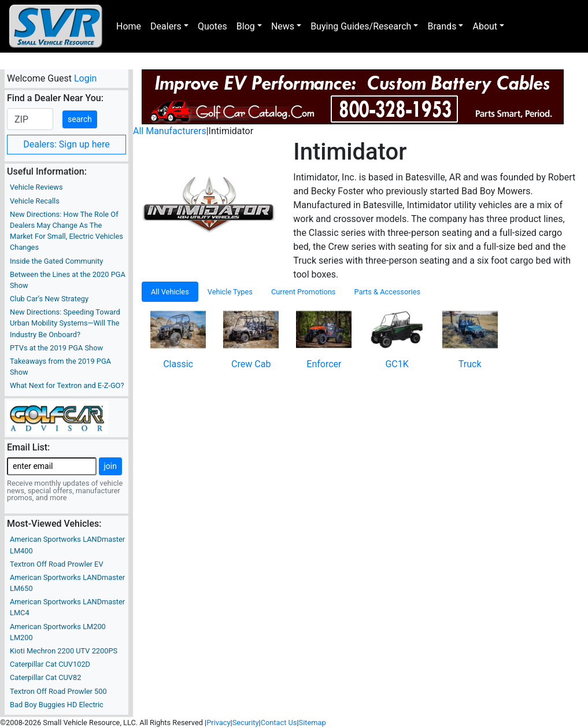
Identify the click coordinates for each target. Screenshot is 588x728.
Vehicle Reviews (36, 187)
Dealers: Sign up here (66, 144)
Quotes (212, 26)
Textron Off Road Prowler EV (57, 564)
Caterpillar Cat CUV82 (45, 677)
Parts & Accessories (387, 292)
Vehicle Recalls (35, 201)
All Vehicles (170, 292)
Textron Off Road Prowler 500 (58, 691)
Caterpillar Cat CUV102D (50, 664)
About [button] (485, 26)
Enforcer (324, 364)
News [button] (283, 26)
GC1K (397, 364)
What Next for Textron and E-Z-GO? (67, 385)
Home (129, 26)
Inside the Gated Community (56, 261)
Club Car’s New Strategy (49, 299)
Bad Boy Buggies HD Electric (57, 705)
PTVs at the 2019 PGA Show (56, 348)
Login (85, 78)
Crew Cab (251, 364)
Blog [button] (246, 26)
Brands (442, 26)
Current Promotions (304, 292)
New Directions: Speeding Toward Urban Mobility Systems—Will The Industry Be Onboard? (65, 323)
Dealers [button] (166, 26)
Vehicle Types (230, 292)
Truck (470, 364)
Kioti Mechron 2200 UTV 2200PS (64, 651)
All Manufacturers (170, 131)
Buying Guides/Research (361, 26)
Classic (178, 364)
